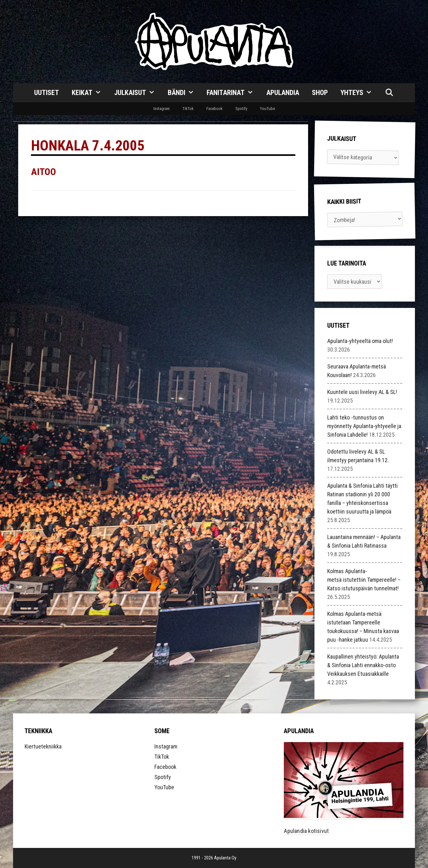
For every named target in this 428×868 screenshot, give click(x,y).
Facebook (214, 109)
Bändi (184, 93)
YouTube (267, 109)
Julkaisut (138, 93)
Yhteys (360, 93)
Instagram (162, 109)
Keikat (90, 93)
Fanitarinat (233, 93)
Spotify (241, 109)
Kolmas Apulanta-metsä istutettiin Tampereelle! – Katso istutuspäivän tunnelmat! (364, 580)
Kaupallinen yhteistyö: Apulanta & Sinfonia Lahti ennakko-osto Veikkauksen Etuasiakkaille (363, 665)
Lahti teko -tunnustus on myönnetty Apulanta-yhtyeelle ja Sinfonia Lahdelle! (364, 426)
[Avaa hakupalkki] (389, 93)
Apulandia (283, 93)
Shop (320, 93)
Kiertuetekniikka (43, 746)
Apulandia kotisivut (306, 831)
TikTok (188, 109)
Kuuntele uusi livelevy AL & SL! (362, 392)
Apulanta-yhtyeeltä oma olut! (360, 341)
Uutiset (47, 93)
